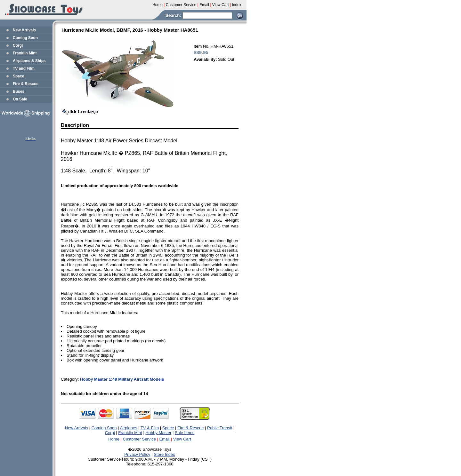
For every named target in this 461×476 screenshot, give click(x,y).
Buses (19, 91)
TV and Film (24, 68)
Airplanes (128, 428)
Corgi (18, 45)
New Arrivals (24, 30)
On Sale (20, 99)
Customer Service (139, 439)
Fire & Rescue (26, 84)
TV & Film (150, 428)
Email (165, 439)
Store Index (164, 454)
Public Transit (220, 428)
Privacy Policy (137, 454)
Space (18, 76)
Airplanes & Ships (29, 61)
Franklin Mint (25, 53)
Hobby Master (158, 433)
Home (114, 439)
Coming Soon (25, 38)
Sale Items (185, 433)
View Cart (182, 439)
